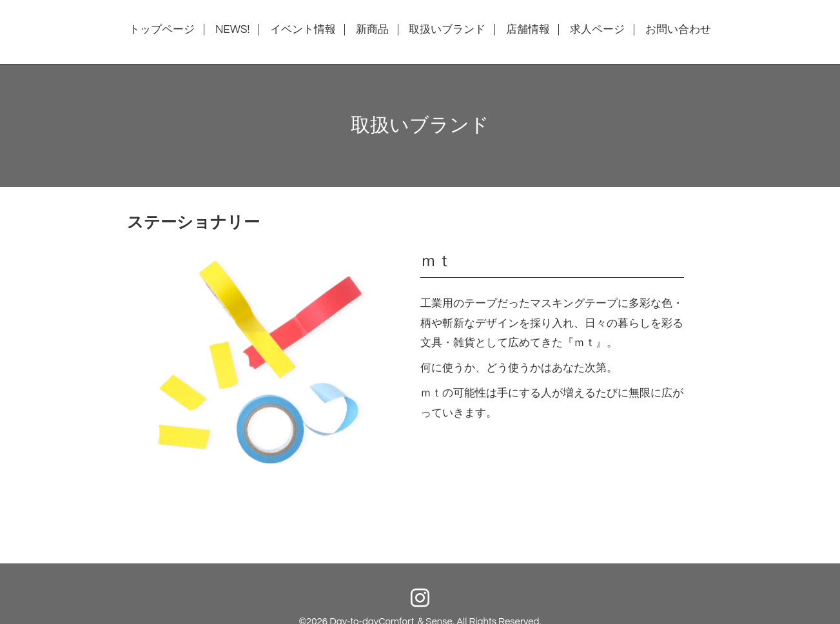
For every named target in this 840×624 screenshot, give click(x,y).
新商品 (372, 30)
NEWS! (232, 30)
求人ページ (597, 30)
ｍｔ (436, 261)
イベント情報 (303, 30)
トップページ (162, 30)
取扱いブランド (447, 30)
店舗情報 (528, 30)
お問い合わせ (678, 30)
